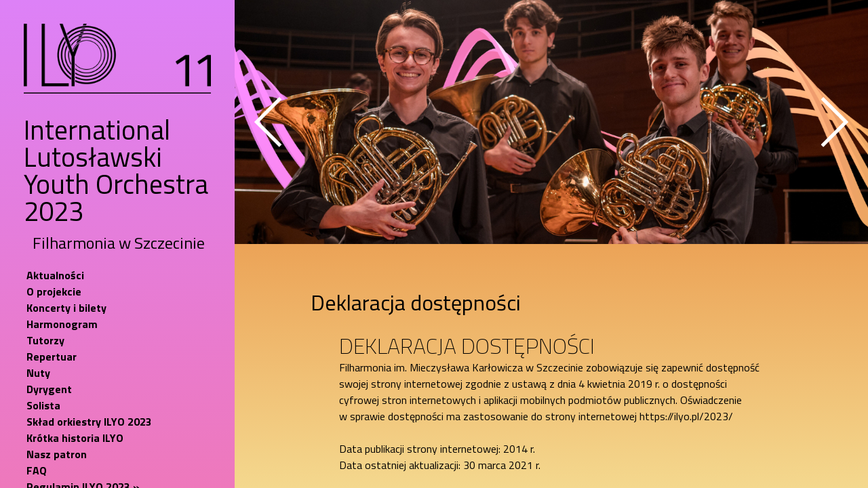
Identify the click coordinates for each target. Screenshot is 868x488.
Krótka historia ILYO (75, 438)
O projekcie (54, 291)
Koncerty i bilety (66, 308)
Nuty (38, 373)
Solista (43, 405)
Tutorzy (45, 340)
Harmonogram (62, 324)
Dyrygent (49, 389)
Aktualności (55, 275)
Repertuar (52, 357)
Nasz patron (57, 454)
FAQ (37, 470)
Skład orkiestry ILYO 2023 (89, 422)
